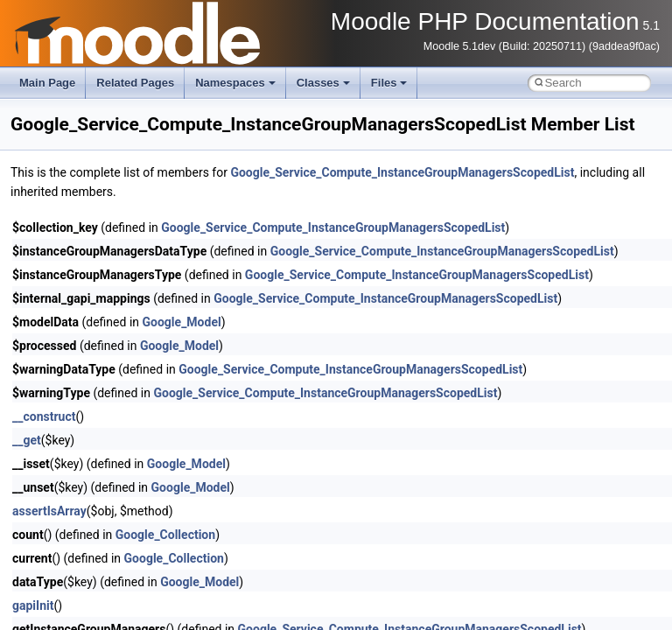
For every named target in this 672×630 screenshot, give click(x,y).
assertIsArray (49, 511)
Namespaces (235, 83)
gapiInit (33, 605)
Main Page (47, 83)
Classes (323, 83)
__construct (44, 416)
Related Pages (135, 83)
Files (389, 83)
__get (27, 440)
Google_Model (182, 322)
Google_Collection (165, 535)
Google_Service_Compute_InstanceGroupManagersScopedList (402, 172)
